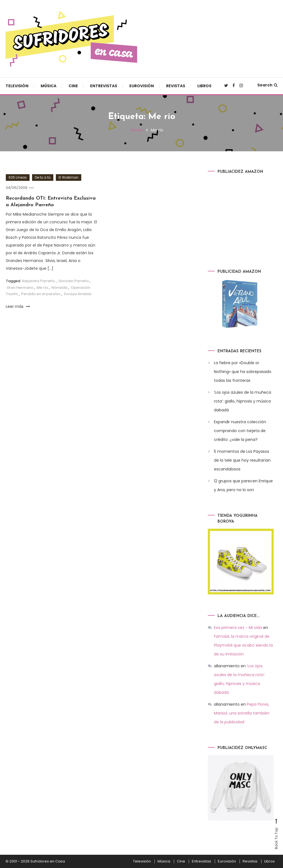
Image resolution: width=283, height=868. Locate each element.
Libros (204, 86)
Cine (73, 86)
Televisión (17, 86)
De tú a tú (43, 177)
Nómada (59, 288)
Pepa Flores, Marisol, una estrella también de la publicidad (242, 713)
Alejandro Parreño (38, 281)
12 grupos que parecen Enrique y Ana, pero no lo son (243, 485)
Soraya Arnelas (78, 294)
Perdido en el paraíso (41, 294)
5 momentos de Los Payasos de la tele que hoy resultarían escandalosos (242, 460)
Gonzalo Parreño (74, 281)
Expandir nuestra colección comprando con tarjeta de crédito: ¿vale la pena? (240, 431)
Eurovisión (142, 86)
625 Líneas (18, 177)
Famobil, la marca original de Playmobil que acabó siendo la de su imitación (243, 645)
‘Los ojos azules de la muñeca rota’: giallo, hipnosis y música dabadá (243, 401)
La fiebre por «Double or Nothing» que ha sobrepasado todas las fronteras (243, 372)
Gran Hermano (20, 288)
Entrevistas (104, 86)
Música (49, 86)
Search (267, 85)
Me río (42, 288)
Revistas (176, 86)
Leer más (18, 306)
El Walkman (69, 177)
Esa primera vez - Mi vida (238, 628)
